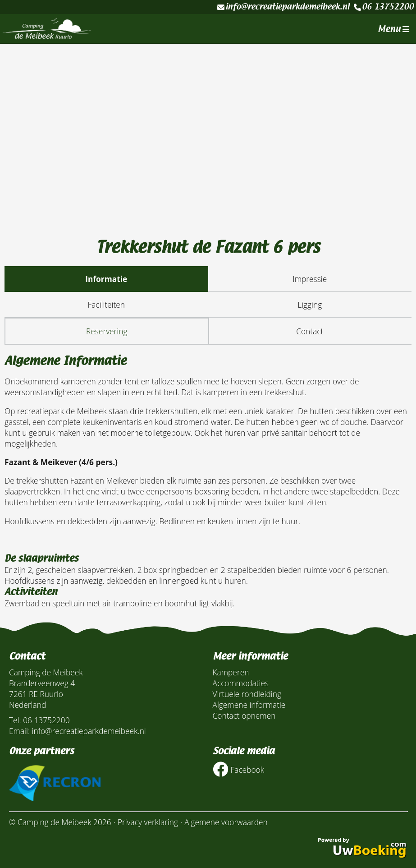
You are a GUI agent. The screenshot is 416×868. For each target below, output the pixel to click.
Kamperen (231, 672)
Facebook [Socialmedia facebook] (239, 769)
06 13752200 (384, 7)
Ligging (310, 305)
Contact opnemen (244, 716)
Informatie (106, 279)
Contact (310, 331)
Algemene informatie (249, 705)
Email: (19, 731)
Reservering (107, 331)
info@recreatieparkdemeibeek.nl (283, 7)
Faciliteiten (106, 305)
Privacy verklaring (148, 822)
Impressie (310, 279)
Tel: (15, 720)
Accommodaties (241, 683)
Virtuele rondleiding (247, 694)
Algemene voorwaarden (226, 822)
